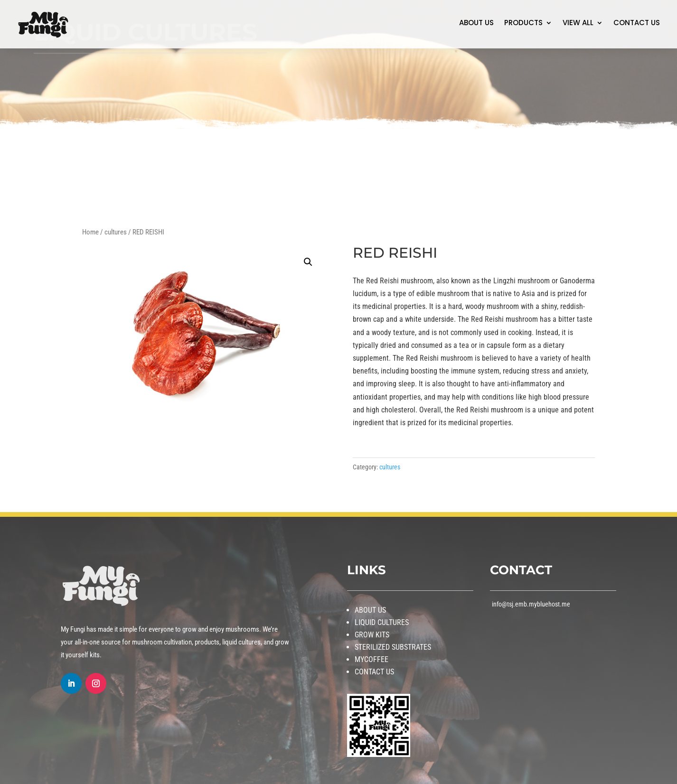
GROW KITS (372, 635)
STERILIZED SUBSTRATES (393, 647)
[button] (308, 262)
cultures (116, 232)
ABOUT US (476, 23)
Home (90, 232)
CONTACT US (637, 23)
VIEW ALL (578, 23)
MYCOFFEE (371, 659)
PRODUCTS (523, 23)
